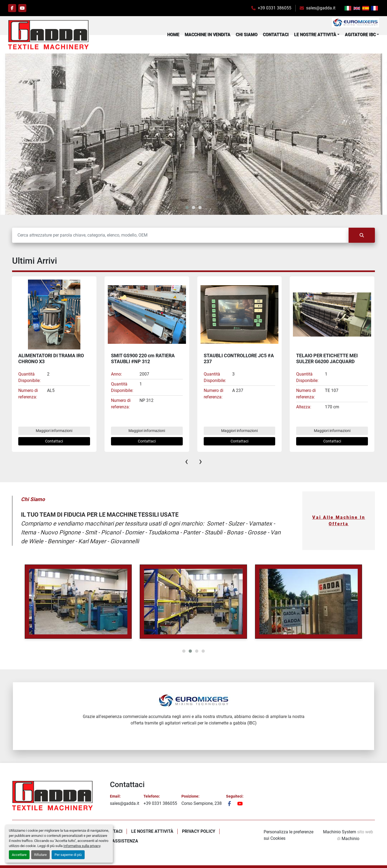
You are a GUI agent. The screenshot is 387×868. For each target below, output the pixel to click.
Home (173, 35)
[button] (317, 35)
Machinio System (340, 832)
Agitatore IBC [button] (360, 35)
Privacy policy (199, 831)
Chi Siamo (247, 35)
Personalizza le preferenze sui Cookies (289, 835)
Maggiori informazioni (54, 431)
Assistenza (125, 841)
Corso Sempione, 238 (202, 803)
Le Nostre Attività (315, 35)
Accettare (19, 855)
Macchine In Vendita (207, 35)
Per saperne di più (68, 855)
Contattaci (276, 35)
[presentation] (187, 461)
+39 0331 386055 (275, 8)
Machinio (350, 839)
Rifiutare (40, 855)
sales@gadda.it (321, 8)
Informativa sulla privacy (82, 846)
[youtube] (22, 8)
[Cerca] (180, 235)
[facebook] (12, 8)
